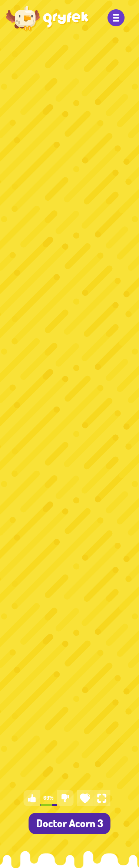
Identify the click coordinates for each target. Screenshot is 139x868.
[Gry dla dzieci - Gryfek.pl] (47, 19)
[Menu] (116, 18)
